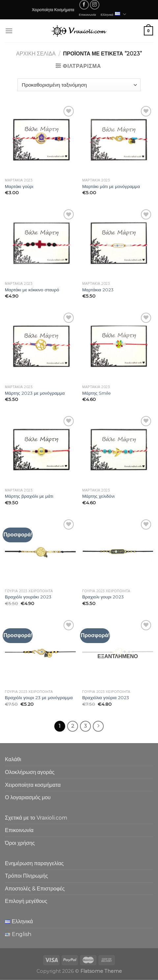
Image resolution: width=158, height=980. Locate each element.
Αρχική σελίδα (36, 54)
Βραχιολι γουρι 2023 (103, 597)
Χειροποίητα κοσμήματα (33, 785)
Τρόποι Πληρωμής (26, 876)
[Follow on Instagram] (95, 5)
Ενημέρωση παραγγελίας (34, 863)
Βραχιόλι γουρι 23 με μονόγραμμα (39, 698)
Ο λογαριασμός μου (28, 797)
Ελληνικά (114, 14)
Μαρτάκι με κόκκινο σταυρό (32, 290)
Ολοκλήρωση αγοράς (30, 772)
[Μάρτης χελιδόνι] (118, 450)
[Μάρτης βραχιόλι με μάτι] (40, 450)
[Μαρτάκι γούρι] (40, 140)
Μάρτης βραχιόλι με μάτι (29, 496)
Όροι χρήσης (20, 843)
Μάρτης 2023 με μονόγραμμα (35, 393)
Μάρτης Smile (97, 393)
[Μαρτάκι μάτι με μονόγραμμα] (118, 140)
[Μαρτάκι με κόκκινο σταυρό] (40, 243)
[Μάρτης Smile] (118, 346)
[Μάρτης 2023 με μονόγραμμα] (40, 346)
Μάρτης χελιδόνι (98, 496)
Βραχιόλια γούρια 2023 (106, 698)
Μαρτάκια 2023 (98, 290)
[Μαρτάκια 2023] (118, 243)
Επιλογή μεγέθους (26, 901)
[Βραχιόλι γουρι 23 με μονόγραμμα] (40, 653)
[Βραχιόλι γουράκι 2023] (40, 552)
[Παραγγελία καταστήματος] (79, 85)
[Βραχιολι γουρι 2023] (118, 552)
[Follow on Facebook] (84, 5)
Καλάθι (13, 759)
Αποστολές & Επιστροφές (35, 889)
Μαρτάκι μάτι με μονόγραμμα (111, 186)
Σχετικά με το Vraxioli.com (36, 818)
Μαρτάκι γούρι (19, 186)
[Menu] (9, 31)
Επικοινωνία (88, 14)
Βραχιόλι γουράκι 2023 (28, 597)
